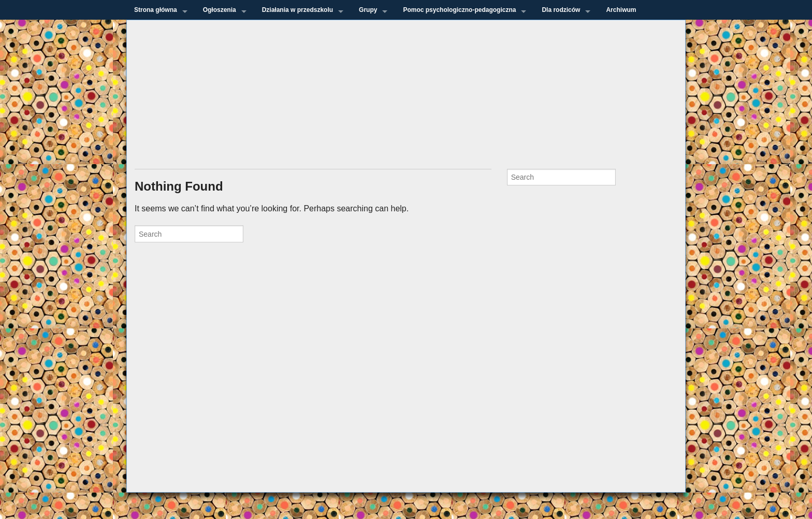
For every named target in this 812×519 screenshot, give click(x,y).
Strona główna (156, 10)
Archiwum (621, 10)
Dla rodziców (561, 10)
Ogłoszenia (220, 10)
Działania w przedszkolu (298, 10)
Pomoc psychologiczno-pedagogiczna (459, 10)
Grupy (368, 10)
